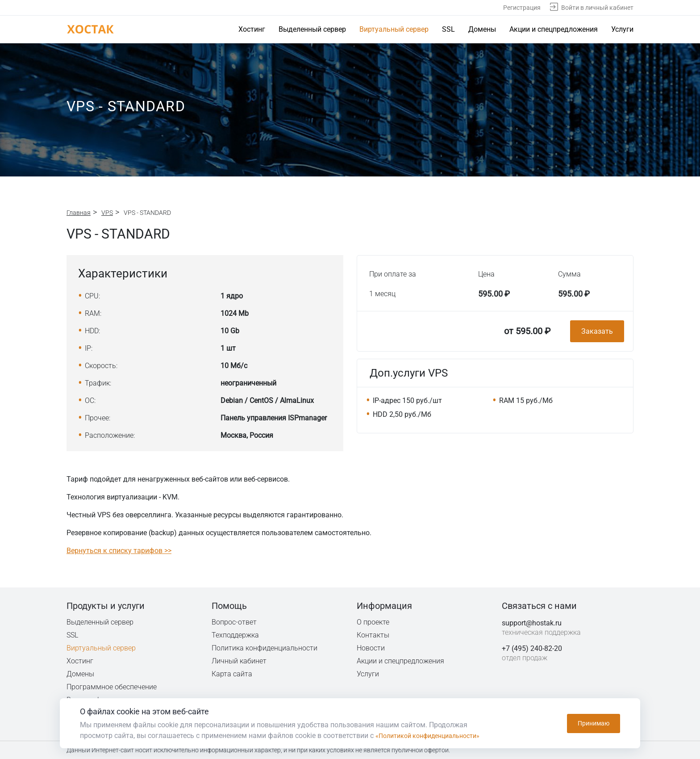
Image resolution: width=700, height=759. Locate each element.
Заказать (597, 331)
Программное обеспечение (112, 687)
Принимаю (594, 723)
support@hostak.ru (532, 623)
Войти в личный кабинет (597, 8)
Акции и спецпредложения (554, 29)
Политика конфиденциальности (265, 648)
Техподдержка (236, 635)
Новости (371, 648)
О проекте (373, 622)
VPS (107, 213)
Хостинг (252, 29)
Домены (482, 29)
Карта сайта (232, 674)
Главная (79, 213)
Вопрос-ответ (234, 622)
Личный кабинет (239, 661)
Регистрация (522, 8)
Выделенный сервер (312, 29)
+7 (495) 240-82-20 (532, 648)
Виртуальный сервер (394, 29)
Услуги (622, 29)
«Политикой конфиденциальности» (435, 736)
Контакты (373, 635)
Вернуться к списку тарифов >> (119, 551)
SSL (448, 29)
